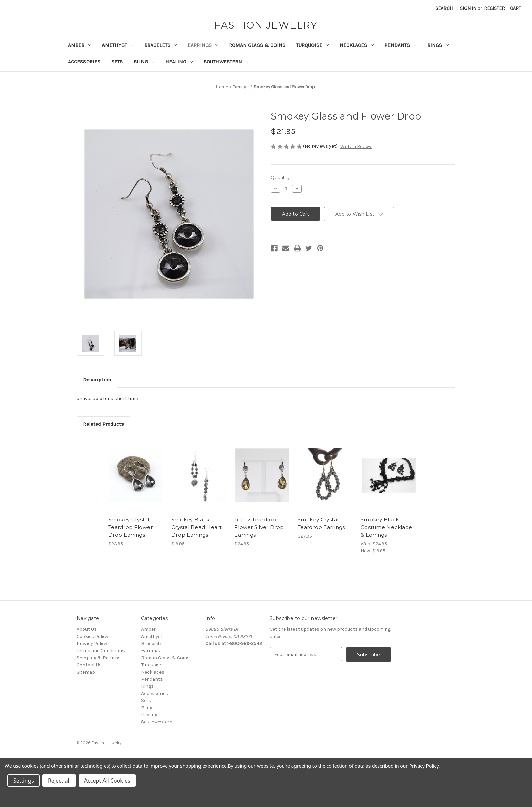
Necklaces (357, 45)
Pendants (400, 45)
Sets (117, 62)
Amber (79, 45)
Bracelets (160, 45)
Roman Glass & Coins (257, 45)
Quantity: (281, 177)
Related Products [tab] (103, 424)
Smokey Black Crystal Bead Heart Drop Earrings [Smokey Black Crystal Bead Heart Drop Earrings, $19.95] (197, 527)
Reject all (59, 781)
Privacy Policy (92, 644)
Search (444, 8)
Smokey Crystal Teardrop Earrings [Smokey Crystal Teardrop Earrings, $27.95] (321, 524)
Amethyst (118, 45)
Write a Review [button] (356, 146)
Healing (179, 62)
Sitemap (86, 672)
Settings (24, 781)
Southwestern (226, 62)
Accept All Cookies (107, 781)
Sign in (468, 8)
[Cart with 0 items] (516, 8)
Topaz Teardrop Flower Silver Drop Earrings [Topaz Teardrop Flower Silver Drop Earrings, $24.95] (259, 527)
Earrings (203, 45)
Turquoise (312, 45)
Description (97, 380)
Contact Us (89, 665)
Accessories (84, 62)
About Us (87, 629)
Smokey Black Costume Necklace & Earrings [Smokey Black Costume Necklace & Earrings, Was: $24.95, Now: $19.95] (386, 527)
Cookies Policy (92, 636)
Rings (438, 45)
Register (494, 8)
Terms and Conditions (101, 651)
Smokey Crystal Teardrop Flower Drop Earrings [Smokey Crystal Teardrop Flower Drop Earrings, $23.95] (130, 527)
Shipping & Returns (99, 658)
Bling (144, 62)
